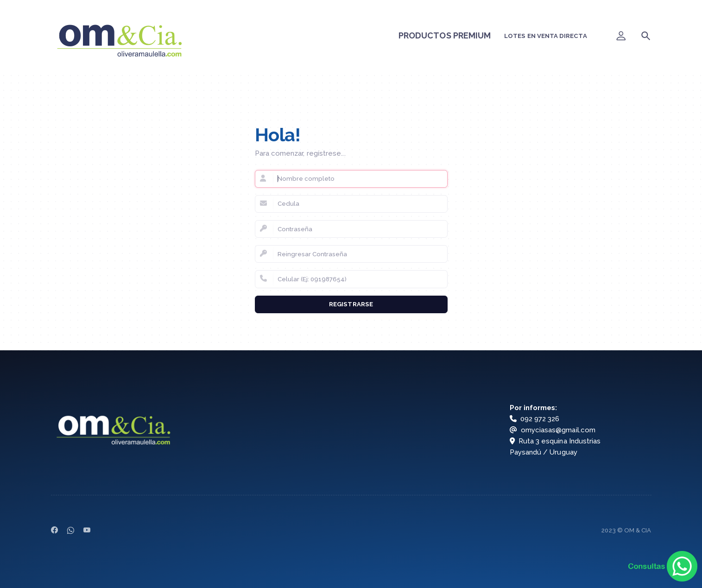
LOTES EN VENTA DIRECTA (545, 36)
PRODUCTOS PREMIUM (445, 35)
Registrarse (351, 304)
